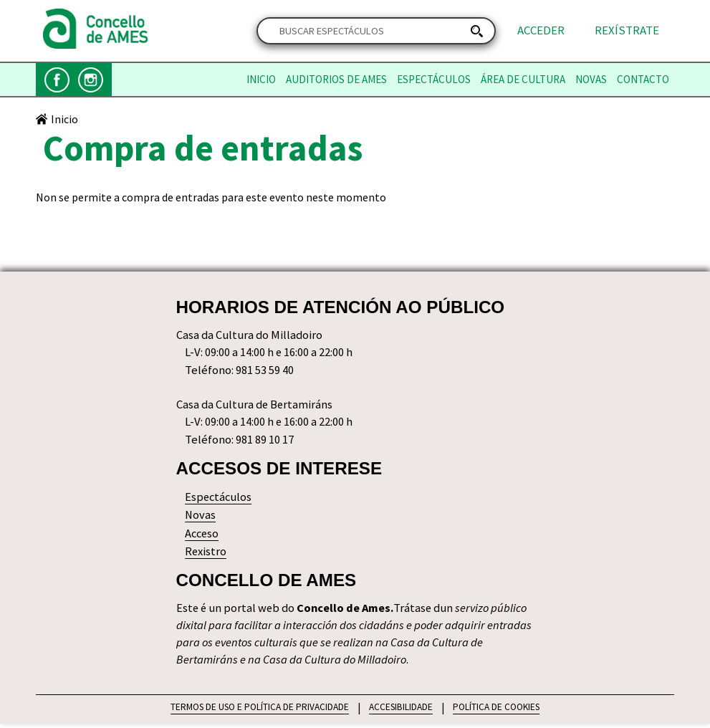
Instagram (91, 80)
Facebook (57, 80)
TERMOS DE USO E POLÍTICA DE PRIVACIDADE (258, 711)
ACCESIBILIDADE (402, 711)
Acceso (203, 535)
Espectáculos (434, 80)
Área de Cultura (523, 80)
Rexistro (206, 553)
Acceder (541, 31)
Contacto (643, 80)
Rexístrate (627, 31)
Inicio (261, 80)
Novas (591, 80)
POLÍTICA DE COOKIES (499, 711)
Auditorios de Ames (336, 80)
